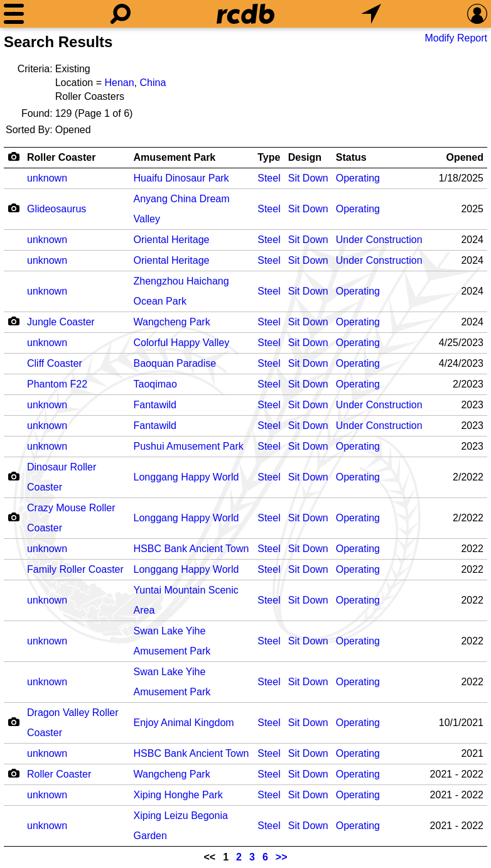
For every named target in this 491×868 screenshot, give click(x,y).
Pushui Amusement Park (189, 446)
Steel (269, 178)
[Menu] (14, 14)
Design (305, 157)
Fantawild (155, 405)
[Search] (121, 14)
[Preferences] (477, 14)
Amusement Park (175, 157)
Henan (119, 83)
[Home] (245, 14)
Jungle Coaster (61, 322)
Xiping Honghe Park (178, 795)
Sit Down (308, 178)
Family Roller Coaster (75, 569)
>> (282, 857)
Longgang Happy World (186, 477)
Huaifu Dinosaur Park (181, 178)
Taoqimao (155, 384)
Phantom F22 (57, 384)
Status (351, 157)
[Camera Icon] (13, 208)
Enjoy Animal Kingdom (184, 723)
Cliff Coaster (55, 363)
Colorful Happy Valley (182, 343)
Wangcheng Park (172, 322)
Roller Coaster (61, 157)
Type (269, 157)
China (153, 83)
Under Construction (379, 240)
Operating (358, 178)
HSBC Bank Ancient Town (192, 549)
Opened (465, 157)
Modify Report (456, 38)
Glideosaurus (57, 209)
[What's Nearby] (371, 14)
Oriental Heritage (172, 240)
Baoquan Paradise (175, 363)
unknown (47, 178)
